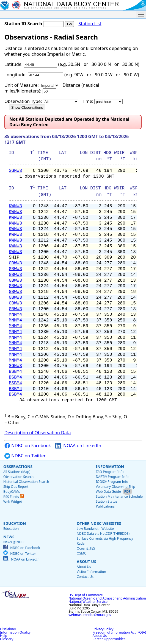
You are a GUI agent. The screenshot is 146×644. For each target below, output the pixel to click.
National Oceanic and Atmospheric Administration (107, 598)
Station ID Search (23, 24)
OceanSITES (86, 548)
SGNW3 (15, 171)
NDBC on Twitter (25, 456)
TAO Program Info (110, 472)
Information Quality (15, 632)
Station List (90, 24)
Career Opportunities (109, 639)
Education (15, 523)
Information (110, 467)
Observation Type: (23, 101)
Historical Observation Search (26, 482)
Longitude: (16, 75)
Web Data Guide (108, 492)
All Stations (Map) (17, 472)
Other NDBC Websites (99, 523)
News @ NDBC (14, 542)
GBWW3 (15, 263)
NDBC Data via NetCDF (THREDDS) (103, 534)
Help (4, 636)
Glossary (7, 639)
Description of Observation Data (38, 433)
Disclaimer (8, 629)
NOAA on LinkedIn (78, 446)
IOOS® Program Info (112, 482)
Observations (18, 467)
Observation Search (18, 477)
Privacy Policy (103, 629)
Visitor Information (91, 572)
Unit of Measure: (22, 85)
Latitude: (13, 64)
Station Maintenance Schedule (119, 496)
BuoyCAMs (12, 492)
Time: (88, 101)
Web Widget (13, 502)
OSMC (81, 553)
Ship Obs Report (16, 487)
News (9, 537)
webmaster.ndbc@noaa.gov (90, 615)
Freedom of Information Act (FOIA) (119, 632)
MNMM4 (15, 315)
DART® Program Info (112, 477)
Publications (105, 506)
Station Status (106, 501)
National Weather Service (88, 602)
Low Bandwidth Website (95, 529)
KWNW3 (15, 206)
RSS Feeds (13, 497)
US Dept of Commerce (86, 595)
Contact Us (85, 577)
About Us (86, 562)
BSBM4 (15, 372)
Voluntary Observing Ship (115, 487)
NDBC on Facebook (28, 446)
